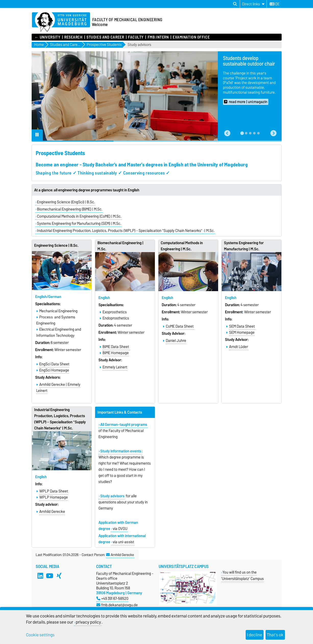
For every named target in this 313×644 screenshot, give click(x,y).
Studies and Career (105, 37)
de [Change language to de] (275, 4)
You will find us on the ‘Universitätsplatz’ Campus (242, 575)
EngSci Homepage (54, 370)
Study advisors (139, 45)
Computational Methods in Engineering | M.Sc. (182, 246)
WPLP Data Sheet (54, 491)
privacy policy (88, 622)
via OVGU (120, 529)
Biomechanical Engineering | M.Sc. (120, 246)
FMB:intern (158, 37)
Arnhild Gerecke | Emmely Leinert (58, 388)
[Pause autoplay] (37, 135)
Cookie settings (40, 635)
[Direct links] (253, 4)
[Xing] (59, 576)
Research (73, 37)
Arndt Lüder (239, 347)
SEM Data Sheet (242, 326)
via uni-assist (123, 542)
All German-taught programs (124, 425)
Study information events (121, 451)
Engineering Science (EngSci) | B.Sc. (66, 202)
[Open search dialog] (235, 4)
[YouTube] (49, 576)
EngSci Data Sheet (54, 364)
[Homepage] (61, 22)
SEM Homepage (242, 332)
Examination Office (191, 37)
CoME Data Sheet (180, 326)
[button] (227, 133)
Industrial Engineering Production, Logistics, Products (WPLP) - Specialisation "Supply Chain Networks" (120, 231)
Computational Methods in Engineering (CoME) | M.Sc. (79, 216)
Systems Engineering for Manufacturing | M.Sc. (244, 246)
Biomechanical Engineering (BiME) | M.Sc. (70, 209)
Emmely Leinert (115, 367)
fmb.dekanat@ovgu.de (117, 605)
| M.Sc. (209, 231)
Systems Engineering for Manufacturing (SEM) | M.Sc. (79, 224)
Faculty (136, 37)
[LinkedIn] (40, 576)
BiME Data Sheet (116, 347)
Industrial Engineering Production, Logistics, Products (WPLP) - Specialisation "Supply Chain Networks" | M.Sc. (60, 419)
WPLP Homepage (54, 497)
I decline (255, 635)
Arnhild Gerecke (52, 512)
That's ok (275, 635)
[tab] (242, 133)
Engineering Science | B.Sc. (56, 245)
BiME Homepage (116, 353)
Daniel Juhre (176, 341)
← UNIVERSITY (48, 37)
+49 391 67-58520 (112, 598)
